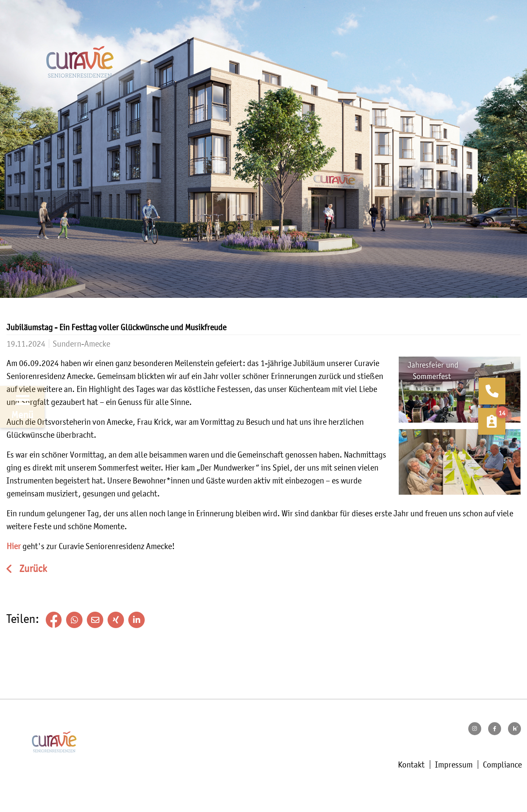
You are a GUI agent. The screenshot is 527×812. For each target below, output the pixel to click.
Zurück (32, 569)
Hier (14, 546)
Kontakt (411, 765)
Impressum (454, 765)
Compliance (502, 765)
